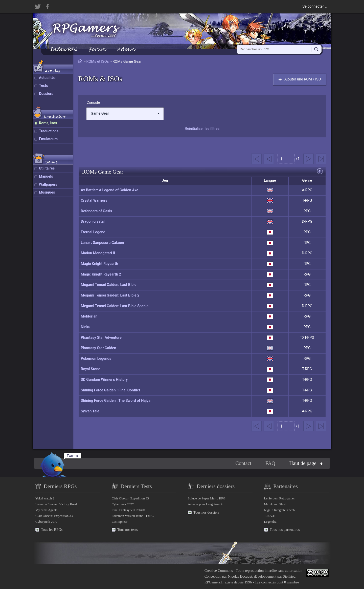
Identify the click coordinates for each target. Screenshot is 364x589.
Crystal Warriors (94, 201)
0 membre (291, 582)
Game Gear (125, 113)
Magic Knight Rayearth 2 (101, 274)
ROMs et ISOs (98, 62)
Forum (97, 49)
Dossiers (46, 94)
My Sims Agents (46, 510)
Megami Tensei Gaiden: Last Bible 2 (110, 295)
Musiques (47, 192)
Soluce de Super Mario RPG (207, 498)
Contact (243, 463)
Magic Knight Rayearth (99, 264)
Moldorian (89, 316)
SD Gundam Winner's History (104, 380)
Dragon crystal (93, 222)
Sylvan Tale (90, 411)
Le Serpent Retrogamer (280, 498)
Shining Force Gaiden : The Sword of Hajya (116, 401)
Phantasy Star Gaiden (98, 348)
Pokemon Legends (96, 359)
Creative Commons (219, 571)
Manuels (46, 176)
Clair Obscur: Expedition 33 (54, 516)
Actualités (47, 78)
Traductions (49, 131)
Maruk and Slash (275, 504)
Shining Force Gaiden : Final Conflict (110, 390)
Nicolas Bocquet (240, 576)
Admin (126, 49)
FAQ (270, 463)
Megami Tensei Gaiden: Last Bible (108, 285)
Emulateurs (48, 139)
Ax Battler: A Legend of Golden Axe (109, 190)
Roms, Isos (48, 123)
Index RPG (64, 49)
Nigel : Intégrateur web (279, 510)
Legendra (270, 522)
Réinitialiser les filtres (202, 129)
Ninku (85, 327)
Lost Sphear (120, 522)
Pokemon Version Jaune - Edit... (133, 516)
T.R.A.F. (270, 516)
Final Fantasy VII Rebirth (129, 510)
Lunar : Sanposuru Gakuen (102, 243)
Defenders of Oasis (96, 211)
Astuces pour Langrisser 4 (205, 504)
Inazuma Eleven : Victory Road (56, 504)
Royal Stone (90, 369)
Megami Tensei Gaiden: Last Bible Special (115, 306)
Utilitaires (47, 168)
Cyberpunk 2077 (46, 522)
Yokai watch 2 (45, 498)
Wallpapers (48, 185)
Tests (43, 86)
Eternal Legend (93, 232)
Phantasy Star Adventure (101, 338)
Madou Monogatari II (98, 253)
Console (93, 103)
